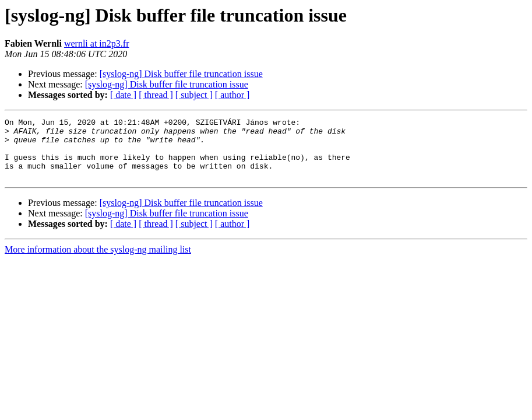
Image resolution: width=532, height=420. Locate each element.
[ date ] (123, 95)
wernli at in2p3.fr (97, 43)
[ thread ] (156, 95)
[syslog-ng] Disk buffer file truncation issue (181, 74)
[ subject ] (194, 95)
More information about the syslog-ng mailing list (98, 262)
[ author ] (232, 95)
